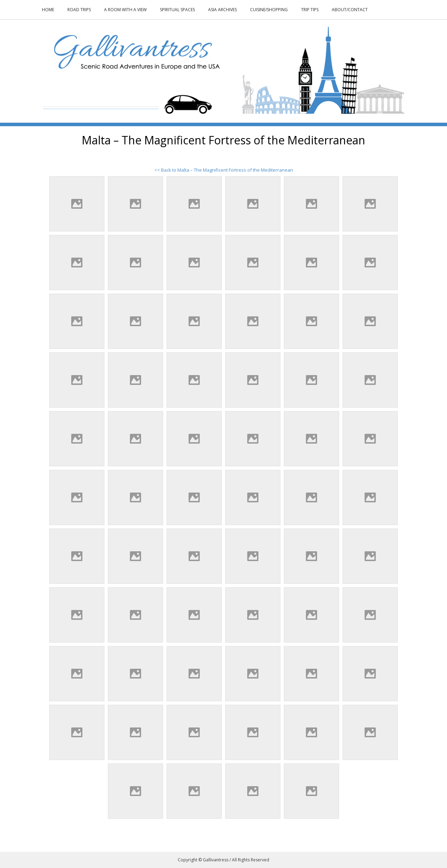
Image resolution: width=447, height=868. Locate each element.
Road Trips (79, 10)
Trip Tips (310, 10)
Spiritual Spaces (177, 10)
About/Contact (350, 10)
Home (48, 10)
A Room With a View (125, 10)
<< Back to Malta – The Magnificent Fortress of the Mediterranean (224, 170)
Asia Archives (222, 10)
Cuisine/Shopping (269, 10)
